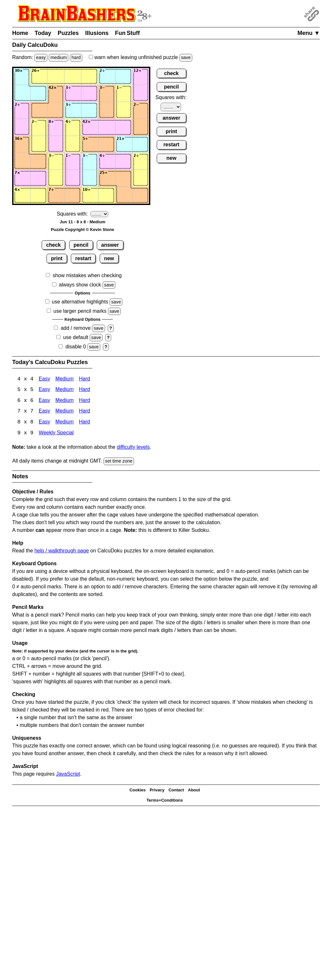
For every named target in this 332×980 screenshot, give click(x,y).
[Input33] (56, 110)
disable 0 (76, 347)
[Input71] (22, 178)
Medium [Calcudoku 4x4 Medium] (65, 379)
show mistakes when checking (87, 275)
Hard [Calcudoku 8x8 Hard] (84, 423)
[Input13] (56, 76)
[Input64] (73, 161)
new (109, 258)
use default (76, 337)
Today (43, 33)
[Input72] (39, 178)
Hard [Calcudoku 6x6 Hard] (84, 401)
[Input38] (141, 110)
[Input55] (90, 144)
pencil (81, 245)
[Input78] (141, 178)
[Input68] (141, 161)
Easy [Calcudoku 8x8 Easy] (45, 423)
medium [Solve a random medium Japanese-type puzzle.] (58, 57)
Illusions (97, 33)
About (194, 791)
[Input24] (73, 93)
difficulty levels (133, 448)
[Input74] (73, 178)
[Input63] (56, 161)
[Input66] (107, 161)
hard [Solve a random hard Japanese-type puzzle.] (76, 57)
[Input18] (141, 76)
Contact (176, 791)
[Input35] (90, 110)
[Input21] (22, 93)
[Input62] (39, 161)
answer (110, 245)
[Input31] (22, 110)
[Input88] (141, 195)
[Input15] (90, 76)
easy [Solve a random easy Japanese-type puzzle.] (41, 57)
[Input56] (107, 144)
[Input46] (107, 127)
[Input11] (22, 76)
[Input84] (73, 195)
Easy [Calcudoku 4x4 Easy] (45, 379)
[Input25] (90, 93)
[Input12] (39, 76)
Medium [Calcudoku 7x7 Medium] (65, 412)
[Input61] (22, 161)
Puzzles (68, 33)
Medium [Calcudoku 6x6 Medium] (65, 401)
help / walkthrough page (62, 551)
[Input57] (124, 144)
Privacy (157, 791)
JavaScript (68, 775)
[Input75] (90, 178)
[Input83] (56, 195)
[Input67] (124, 161)
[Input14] (73, 76)
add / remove (75, 328)
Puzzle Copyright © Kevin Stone (83, 230)
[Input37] (124, 110)
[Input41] (22, 127)
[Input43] (56, 127)
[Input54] (73, 144)
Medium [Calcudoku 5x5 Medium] (65, 390)
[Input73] (56, 178)
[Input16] (107, 76)
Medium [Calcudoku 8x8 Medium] (65, 423)
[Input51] (22, 144)
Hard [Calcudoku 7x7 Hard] (84, 412)
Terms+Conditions (165, 801)
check (53, 245)
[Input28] (141, 93)
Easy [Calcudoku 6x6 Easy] (45, 401)
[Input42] (39, 127)
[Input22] (39, 93)
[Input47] (124, 127)
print (57, 258)
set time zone (119, 462)
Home (20, 33)
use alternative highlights (80, 302)
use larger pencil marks (80, 311)
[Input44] (73, 127)
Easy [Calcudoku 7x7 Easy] (45, 412)
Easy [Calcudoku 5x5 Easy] (45, 390)
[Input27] (124, 93)
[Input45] (90, 127)
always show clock (80, 285)
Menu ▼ (309, 33)
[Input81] (22, 195)
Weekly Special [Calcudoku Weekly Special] (56, 434)
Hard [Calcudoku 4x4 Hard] (84, 379)
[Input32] (39, 110)
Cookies (138, 791)
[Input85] (90, 195)
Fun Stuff (128, 33)
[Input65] (90, 161)
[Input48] (141, 127)
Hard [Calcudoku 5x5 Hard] (84, 390)
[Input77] (124, 178)
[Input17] (124, 76)
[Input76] (107, 178)
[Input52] (39, 144)
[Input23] (56, 93)
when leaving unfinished (141, 57)
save (186, 57)
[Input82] (39, 195)
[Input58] (141, 144)
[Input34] (73, 110)
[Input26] (107, 93)
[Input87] (124, 195)
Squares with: (72, 214)
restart (83, 258)
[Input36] (107, 110)
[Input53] (56, 144)
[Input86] (107, 195)
